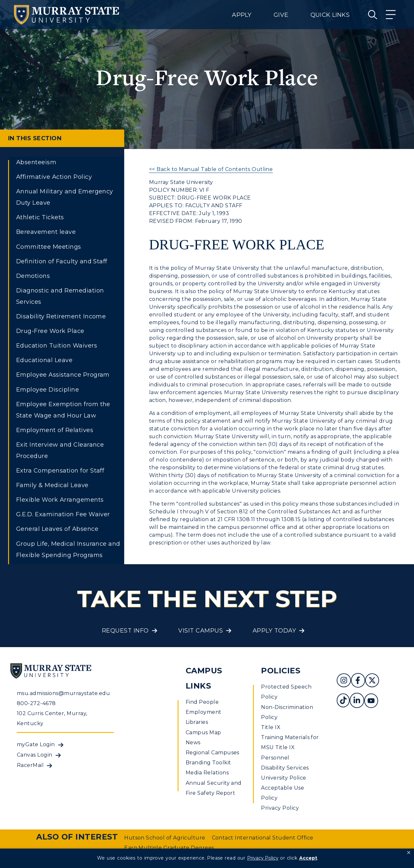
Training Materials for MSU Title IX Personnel (290, 747)
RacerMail (30, 765)
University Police (283, 778)
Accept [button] (308, 858)
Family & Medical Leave (52, 485)
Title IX (271, 727)
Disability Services (285, 768)
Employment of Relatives (55, 430)
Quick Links (330, 15)
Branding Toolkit (208, 763)
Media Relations (207, 773)
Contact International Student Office (263, 838)
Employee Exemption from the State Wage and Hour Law (63, 410)
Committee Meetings (49, 247)
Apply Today (274, 631)
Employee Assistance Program (63, 375)
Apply (242, 15)
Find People (202, 702)
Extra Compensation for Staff (60, 471)
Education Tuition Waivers (57, 346)
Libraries (197, 722)
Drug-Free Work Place (50, 331)
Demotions (33, 276)
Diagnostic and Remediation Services (60, 296)
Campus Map (203, 732)
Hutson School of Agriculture (165, 838)
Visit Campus (201, 631)
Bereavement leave (46, 232)
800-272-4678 (36, 703)
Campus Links (204, 678)
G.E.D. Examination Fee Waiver (63, 514)
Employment (204, 712)
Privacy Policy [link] (263, 858)
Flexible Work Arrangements (60, 500)
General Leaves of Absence (57, 529)
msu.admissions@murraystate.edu (63, 693)
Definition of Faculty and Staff (62, 261)
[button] (409, 853)
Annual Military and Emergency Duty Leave (65, 197)
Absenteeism (36, 162)
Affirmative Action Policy (54, 177)
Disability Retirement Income (61, 316)
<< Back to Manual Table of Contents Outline (211, 169)
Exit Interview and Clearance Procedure (60, 450)
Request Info (125, 631)
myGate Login (36, 744)
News (193, 742)
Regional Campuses (212, 753)
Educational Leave (44, 360)
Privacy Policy (280, 808)
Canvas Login (35, 755)
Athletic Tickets (40, 217)
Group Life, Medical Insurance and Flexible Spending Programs (68, 549)
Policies (281, 671)
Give (281, 15)
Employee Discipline (48, 390)
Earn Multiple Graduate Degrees (169, 848)
